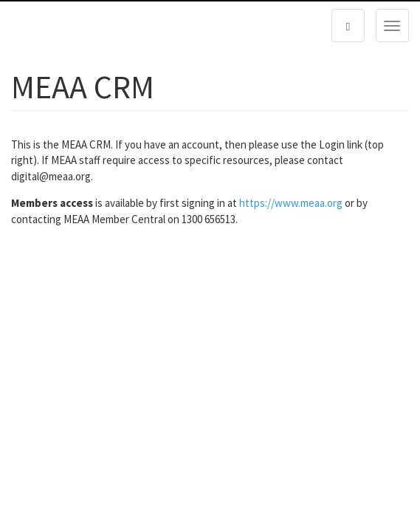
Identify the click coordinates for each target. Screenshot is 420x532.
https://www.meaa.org (291, 203)
